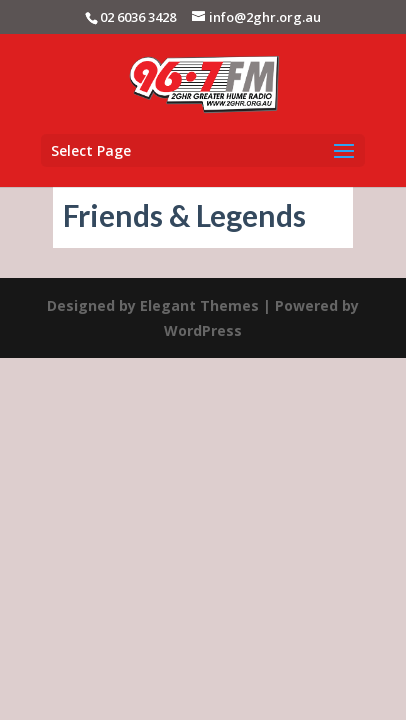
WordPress (203, 330)
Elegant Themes (199, 305)
